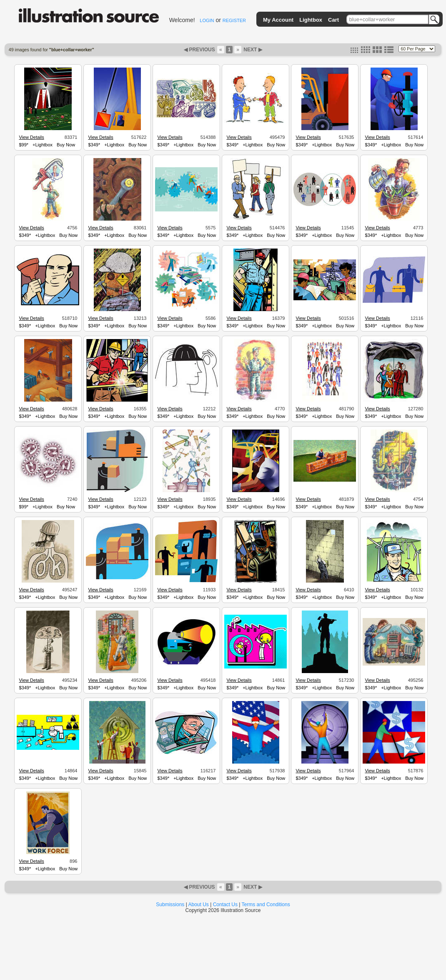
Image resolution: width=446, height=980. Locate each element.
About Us (199, 905)
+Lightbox (43, 145)
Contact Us (225, 905)
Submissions (170, 905)
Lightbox (311, 20)
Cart (333, 20)
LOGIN (207, 20)
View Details (31, 137)
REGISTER (234, 20)
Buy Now (66, 145)
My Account (278, 20)
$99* (24, 145)
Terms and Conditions (266, 905)
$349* (94, 145)
